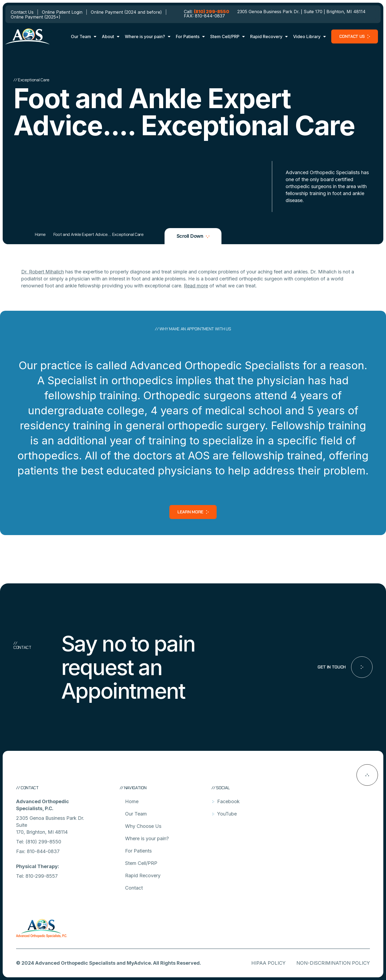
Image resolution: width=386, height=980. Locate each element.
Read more (196, 286)
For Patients (190, 36)
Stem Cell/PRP (227, 36)
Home (40, 234)
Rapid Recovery (269, 36)
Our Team (84, 36)
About (111, 36)
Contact (134, 888)
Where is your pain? (148, 36)
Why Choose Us (143, 826)
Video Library (309, 36)
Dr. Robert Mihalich (43, 272)
